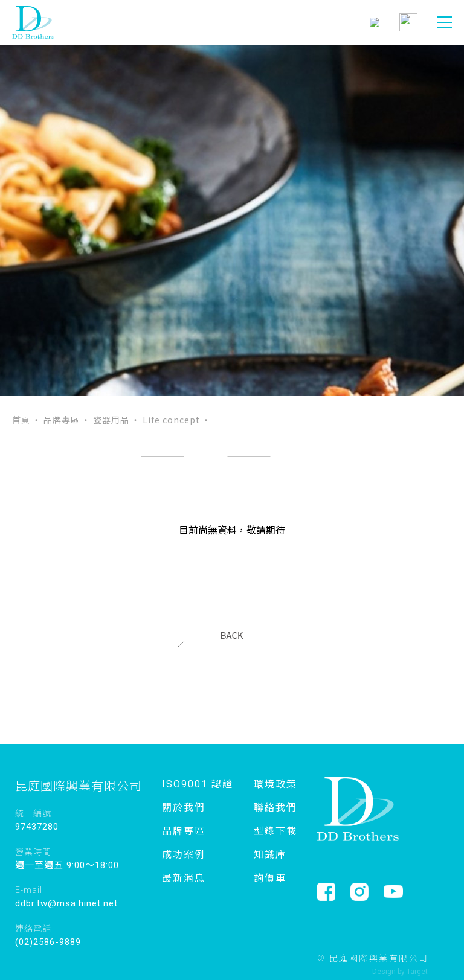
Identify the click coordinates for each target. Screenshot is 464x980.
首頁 (21, 420)
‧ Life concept (166, 420)
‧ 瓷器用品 (105, 420)
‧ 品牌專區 (56, 420)
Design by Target (400, 972)
